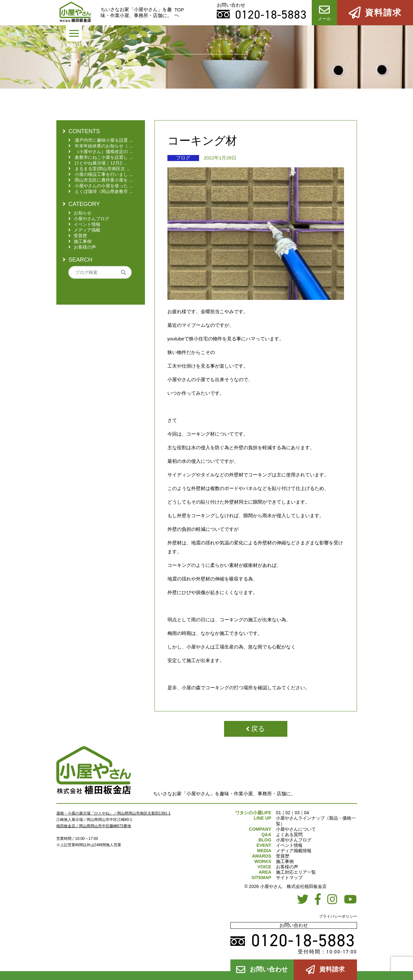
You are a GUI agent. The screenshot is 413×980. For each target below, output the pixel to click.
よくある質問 (289, 834)
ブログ (183, 158)
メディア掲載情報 (294, 851)
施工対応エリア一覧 (296, 872)
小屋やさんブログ (294, 840)
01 (278, 813)
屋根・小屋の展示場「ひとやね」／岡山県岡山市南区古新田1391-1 (113, 813)
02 (288, 813)
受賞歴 (283, 856)
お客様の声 (287, 867)
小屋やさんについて (296, 829)
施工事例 (285, 861)
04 (307, 813)
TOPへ (179, 12)
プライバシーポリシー (338, 916)
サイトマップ (289, 878)
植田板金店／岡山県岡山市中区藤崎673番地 (94, 826)
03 (297, 813)
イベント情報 (289, 845)
